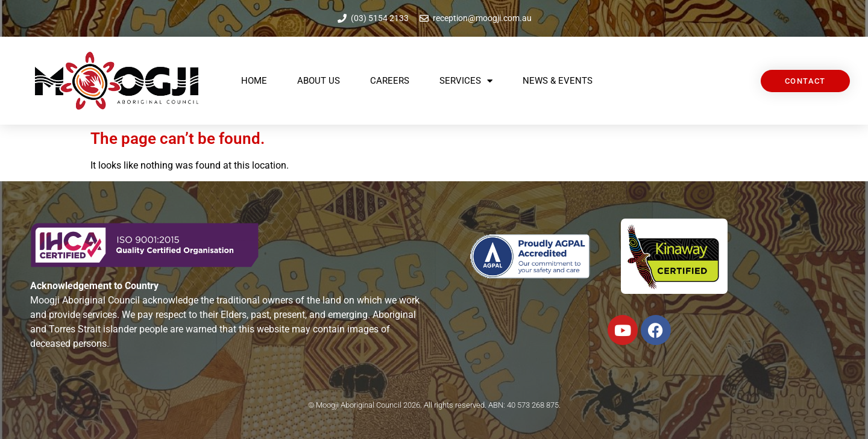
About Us (319, 81)
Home (254, 81)
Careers (390, 81)
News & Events (558, 81)
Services (466, 81)
